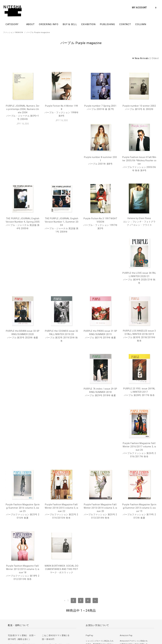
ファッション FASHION (13, 32)
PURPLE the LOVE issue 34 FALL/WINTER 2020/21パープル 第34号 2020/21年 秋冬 (101, 238)
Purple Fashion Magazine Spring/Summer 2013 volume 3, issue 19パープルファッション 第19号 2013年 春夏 (61, 417)
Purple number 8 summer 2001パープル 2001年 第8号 (23, 175)
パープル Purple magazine (38, 32)
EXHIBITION (88, 24)
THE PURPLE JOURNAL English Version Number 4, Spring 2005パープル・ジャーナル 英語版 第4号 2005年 (100, 177)
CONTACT (125, 24)
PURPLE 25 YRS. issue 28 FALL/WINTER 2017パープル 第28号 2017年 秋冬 (23, 352)
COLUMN (141, 24)
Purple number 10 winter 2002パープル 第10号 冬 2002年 (139, 107)
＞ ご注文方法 (9, 623)
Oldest (155, 58)
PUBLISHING (107, 24)
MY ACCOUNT (139, 8)
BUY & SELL (70, 24)
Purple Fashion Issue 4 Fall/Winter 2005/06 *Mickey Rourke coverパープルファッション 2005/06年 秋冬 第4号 (61, 178)
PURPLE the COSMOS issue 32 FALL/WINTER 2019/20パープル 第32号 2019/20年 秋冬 (23, 296)
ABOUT (30, 24)
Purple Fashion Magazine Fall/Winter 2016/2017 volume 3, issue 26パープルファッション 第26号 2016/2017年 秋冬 (61, 356)
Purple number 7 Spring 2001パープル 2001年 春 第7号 (100, 107)
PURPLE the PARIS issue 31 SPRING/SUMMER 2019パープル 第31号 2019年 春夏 (62, 294)
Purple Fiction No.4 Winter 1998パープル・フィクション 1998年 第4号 (62, 111)
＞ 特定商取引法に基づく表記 (70, 623)
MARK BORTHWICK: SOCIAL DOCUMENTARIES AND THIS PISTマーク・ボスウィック (139, 414)
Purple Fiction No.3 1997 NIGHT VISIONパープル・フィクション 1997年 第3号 (23, 238)
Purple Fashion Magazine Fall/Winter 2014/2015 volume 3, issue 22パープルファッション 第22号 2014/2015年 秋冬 (139, 356)
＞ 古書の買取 (24, 623)
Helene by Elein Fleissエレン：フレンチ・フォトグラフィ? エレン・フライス (62, 236)
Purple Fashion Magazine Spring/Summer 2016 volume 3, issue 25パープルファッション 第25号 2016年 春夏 (100, 356)
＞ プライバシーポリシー (44, 623)
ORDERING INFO (49, 24)
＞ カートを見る (92, 623)
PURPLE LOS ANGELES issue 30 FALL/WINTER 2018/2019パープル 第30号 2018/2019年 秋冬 (100, 296)
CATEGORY (14, 24)
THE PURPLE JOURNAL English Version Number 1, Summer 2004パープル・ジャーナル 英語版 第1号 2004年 (139, 178)
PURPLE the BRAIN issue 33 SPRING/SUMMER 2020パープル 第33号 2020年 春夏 (139, 236)
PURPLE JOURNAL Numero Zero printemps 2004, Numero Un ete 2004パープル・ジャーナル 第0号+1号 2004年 (23, 112)
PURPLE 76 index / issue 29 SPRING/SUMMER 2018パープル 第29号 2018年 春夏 (139, 294)
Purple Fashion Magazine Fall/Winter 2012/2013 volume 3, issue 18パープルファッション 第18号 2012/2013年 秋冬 (100, 417)
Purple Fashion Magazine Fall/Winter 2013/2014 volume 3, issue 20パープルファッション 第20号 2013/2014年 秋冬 (23, 417)
